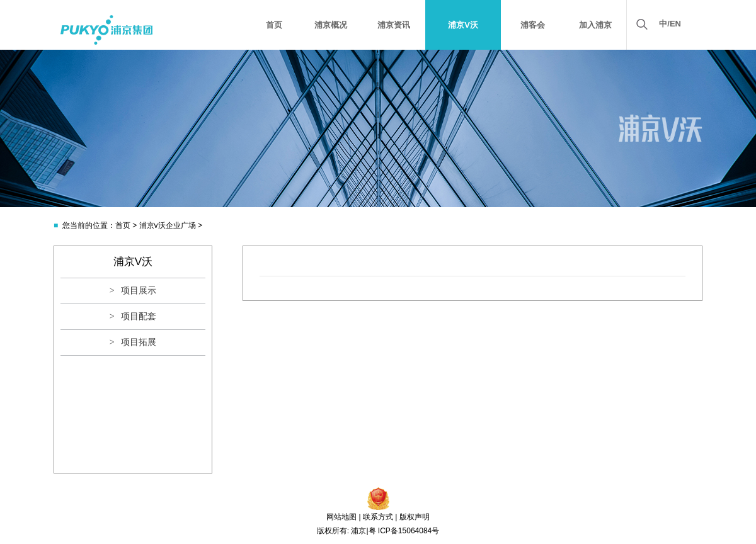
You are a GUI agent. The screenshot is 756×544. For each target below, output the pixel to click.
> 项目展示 (133, 291)
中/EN (670, 24)
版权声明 (415, 517)
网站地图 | (343, 517)
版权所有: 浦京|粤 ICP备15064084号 (378, 531)
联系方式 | (380, 517)
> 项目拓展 (133, 342)
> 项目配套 (133, 316)
